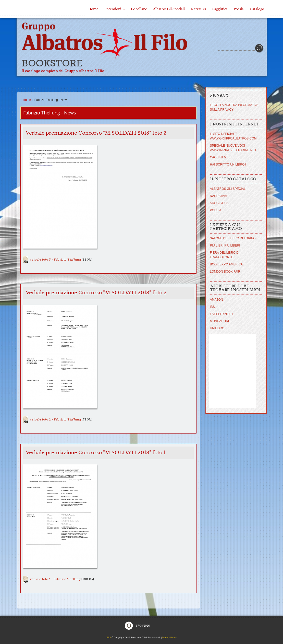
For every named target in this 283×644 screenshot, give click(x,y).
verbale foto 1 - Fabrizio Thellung (55, 579)
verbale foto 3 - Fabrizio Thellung (55, 260)
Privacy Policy (169, 637)
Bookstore (52, 63)
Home (93, 9)
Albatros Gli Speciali (169, 9)
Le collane (139, 9)
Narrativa (199, 9)
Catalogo (257, 9)
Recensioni (115, 9)
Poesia (239, 9)
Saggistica (220, 9)
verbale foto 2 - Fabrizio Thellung (55, 419)
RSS (109, 637)
